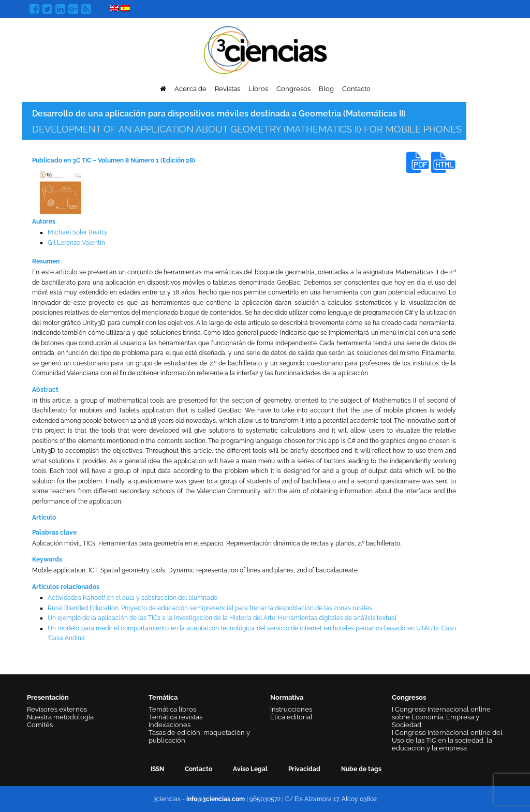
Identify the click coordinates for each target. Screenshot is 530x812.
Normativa (287, 697)
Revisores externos (57, 709)
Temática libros (172, 709)
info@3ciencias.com (216, 799)
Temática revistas (175, 717)
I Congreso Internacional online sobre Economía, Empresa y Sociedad (441, 717)
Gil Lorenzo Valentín (76, 243)
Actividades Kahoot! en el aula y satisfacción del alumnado (132, 598)
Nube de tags (361, 769)
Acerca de (190, 89)
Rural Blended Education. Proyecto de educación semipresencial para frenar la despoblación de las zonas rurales (210, 608)
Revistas (227, 89)
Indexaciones (170, 725)
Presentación (48, 697)
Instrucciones (291, 709)
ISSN (157, 769)
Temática (163, 697)
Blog (326, 89)
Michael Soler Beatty (78, 232)
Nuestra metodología (60, 717)
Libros (258, 89)
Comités (40, 725)
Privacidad (304, 769)
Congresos (293, 89)
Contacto (356, 89)
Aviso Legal (250, 769)
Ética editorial (291, 717)
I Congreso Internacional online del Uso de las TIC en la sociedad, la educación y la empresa (447, 740)
